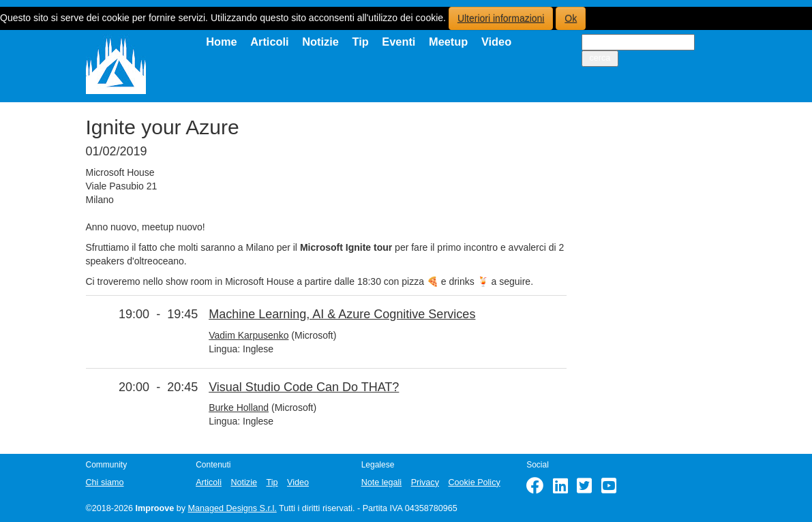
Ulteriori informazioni (501, 18)
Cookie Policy (474, 482)
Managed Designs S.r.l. (232, 508)
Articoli (269, 42)
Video (496, 42)
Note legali (382, 482)
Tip (360, 42)
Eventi (399, 42)
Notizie (320, 42)
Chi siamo (105, 482)
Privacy (425, 482)
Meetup (448, 42)
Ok (571, 18)
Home (222, 42)
